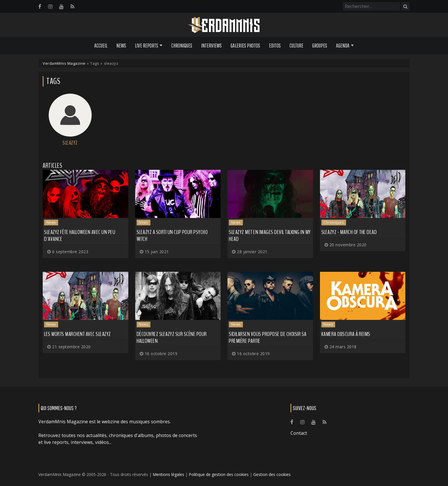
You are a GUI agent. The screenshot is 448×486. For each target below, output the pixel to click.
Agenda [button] (343, 46)
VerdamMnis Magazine (64, 63)
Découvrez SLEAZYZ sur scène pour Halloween (172, 338)
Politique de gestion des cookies (219, 474)
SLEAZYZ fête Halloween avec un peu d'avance (80, 236)
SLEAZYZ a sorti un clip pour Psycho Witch (172, 236)
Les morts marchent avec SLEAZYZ (77, 334)
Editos (275, 46)
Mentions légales (168, 474)
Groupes (320, 46)
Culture (296, 46)
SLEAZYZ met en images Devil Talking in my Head (270, 236)
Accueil (101, 46)
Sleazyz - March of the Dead (349, 232)
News (121, 46)
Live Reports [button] (147, 46)
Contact (299, 433)
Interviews (211, 46)
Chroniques (182, 46)
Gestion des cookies (272, 474)
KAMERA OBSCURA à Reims (346, 334)
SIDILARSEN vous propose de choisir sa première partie (268, 338)
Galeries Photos (245, 46)
